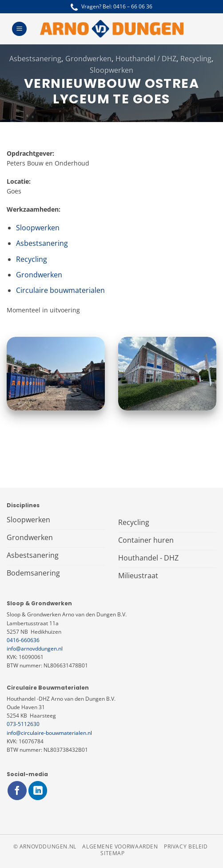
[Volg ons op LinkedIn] (38, 791)
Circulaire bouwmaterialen (60, 290)
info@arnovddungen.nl (35, 649)
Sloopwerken (111, 70)
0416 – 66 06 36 (133, 6)
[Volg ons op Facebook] (17, 791)
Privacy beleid (186, 846)
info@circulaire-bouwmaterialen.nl (49, 733)
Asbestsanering (35, 59)
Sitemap (112, 853)
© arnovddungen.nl (45, 846)
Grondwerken (88, 59)
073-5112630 (23, 724)
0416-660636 (23, 640)
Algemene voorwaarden (120, 846)
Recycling (196, 59)
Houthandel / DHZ (146, 59)
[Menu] (19, 29)
